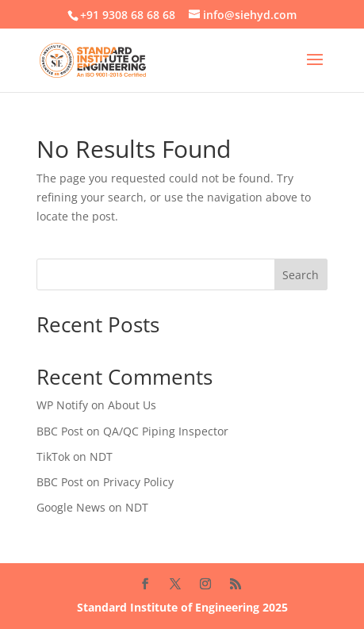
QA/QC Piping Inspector (166, 431)
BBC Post (60, 431)
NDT (101, 456)
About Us (132, 405)
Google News (71, 507)
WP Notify (62, 405)
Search (301, 275)
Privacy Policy (138, 482)
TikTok (53, 456)
